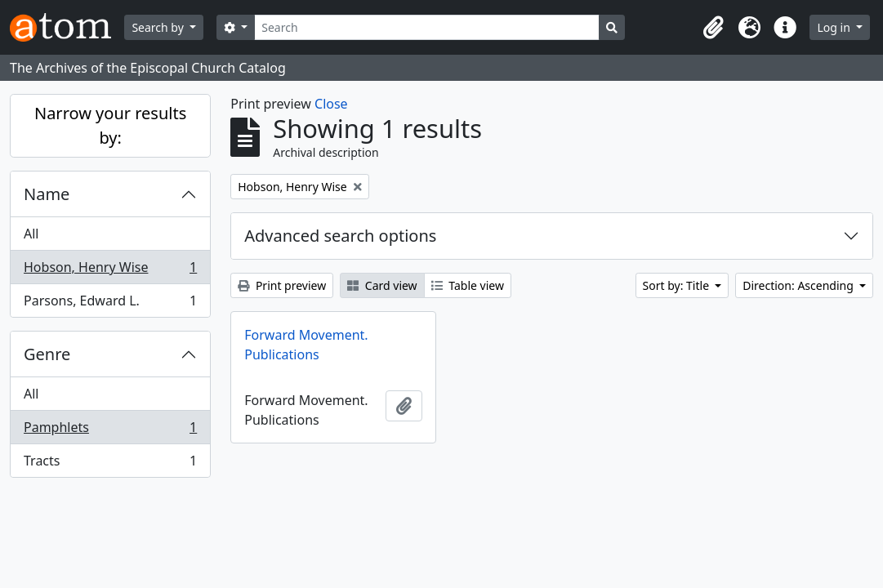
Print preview (282, 285)
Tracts (110, 464)
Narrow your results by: (110, 125)
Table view (468, 285)
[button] (713, 28)
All (31, 234)
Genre (47, 354)
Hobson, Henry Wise (110, 271)
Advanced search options (340, 236)
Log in (835, 27)
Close (331, 104)
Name (47, 194)
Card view (382, 285)
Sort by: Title (678, 285)
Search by (159, 27)
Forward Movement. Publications (306, 345)
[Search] (427, 27)
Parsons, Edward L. (110, 304)
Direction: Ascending (799, 285)
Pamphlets (110, 431)
